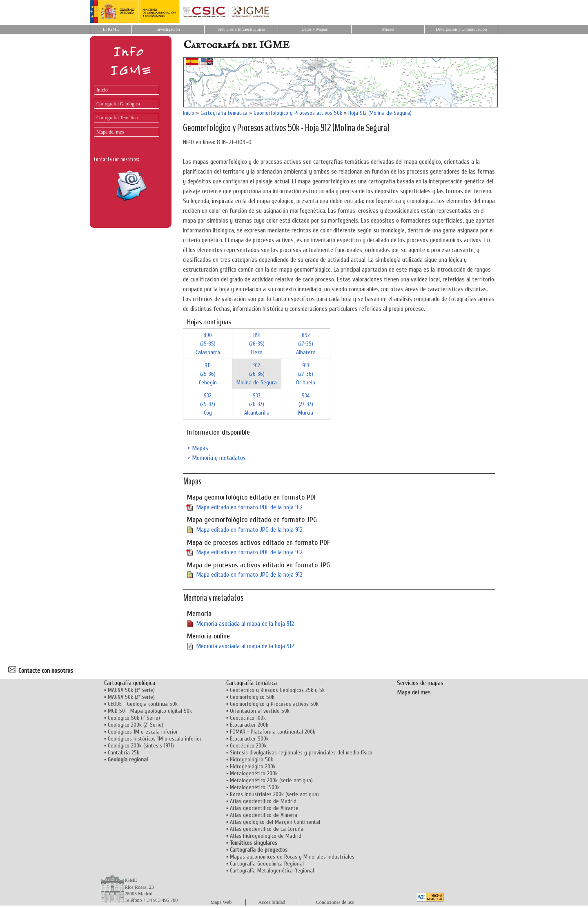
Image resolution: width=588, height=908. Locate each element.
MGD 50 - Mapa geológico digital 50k (150, 711)
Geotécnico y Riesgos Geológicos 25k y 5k (277, 690)
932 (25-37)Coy (208, 404)
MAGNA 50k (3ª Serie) (131, 690)
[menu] (125, 109)
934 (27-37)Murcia (306, 404)
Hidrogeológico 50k (252, 760)
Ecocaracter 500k (249, 739)
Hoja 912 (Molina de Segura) (380, 113)
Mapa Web (221, 902)
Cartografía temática (224, 113)
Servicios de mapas (420, 683)
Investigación (168, 29)
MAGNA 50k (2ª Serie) (131, 697)
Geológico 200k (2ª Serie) (136, 725)
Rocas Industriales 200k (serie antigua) (274, 794)
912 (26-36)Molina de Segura (257, 374)
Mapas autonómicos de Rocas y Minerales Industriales (292, 857)
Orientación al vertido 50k (260, 711)
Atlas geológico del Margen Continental (275, 822)
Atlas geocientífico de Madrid (263, 801)
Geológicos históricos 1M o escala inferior (155, 739)
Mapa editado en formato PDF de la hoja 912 (249, 507)
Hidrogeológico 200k (253, 766)
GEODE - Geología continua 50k (143, 704)
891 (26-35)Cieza (257, 344)
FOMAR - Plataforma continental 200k (273, 732)
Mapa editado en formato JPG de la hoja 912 (249, 530)
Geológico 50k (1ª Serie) (134, 718)
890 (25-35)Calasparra (208, 344)
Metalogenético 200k (254, 773)
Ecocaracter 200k (249, 725)
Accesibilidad (272, 902)
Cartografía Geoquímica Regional (267, 864)
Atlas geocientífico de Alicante (264, 808)
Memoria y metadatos (219, 458)
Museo (388, 29)
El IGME (111, 29)
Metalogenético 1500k (255, 787)
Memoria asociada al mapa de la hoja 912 (245, 624)
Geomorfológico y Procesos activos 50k (298, 113)
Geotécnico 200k (248, 746)
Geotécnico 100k (248, 718)
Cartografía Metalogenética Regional (272, 871)
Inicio (102, 90)
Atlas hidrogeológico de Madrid (266, 836)
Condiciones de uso (335, 902)
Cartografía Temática (117, 118)
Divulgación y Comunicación (461, 29)
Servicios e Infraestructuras (241, 29)
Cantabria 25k (124, 753)
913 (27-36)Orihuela (306, 374)
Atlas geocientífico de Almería (264, 815)
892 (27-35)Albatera (306, 344)
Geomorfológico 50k (252, 697)
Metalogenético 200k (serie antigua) (271, 780)
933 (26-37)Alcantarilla (257, 404)
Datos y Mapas (314, 29)
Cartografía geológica (130, 683)
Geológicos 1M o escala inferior (143, 732)
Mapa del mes (110, 132)
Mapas (200, 448)
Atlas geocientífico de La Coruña (267, 829)
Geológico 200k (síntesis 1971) (141, 746)
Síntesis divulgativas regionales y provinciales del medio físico (301, 753)
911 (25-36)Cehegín (208, 374)
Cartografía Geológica (118, 104)
